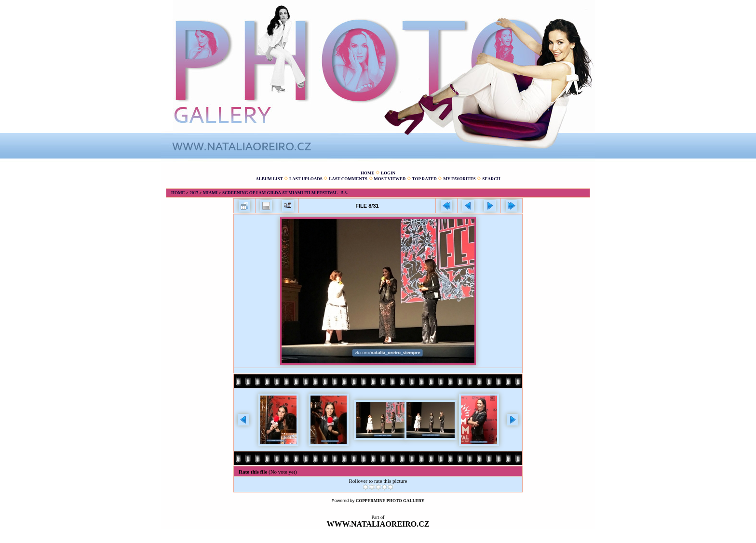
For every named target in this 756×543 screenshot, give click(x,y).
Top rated (425, 179)
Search (491, 179)
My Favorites (459, 179)
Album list (269, 179)
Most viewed (390, 179)
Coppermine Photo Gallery (390, 501)
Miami (210, 193)
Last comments (348, 179)
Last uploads (306, 179)
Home (368, 173)
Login (388, 173)
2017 (194, 193)
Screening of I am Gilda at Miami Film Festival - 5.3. (285, 193)
